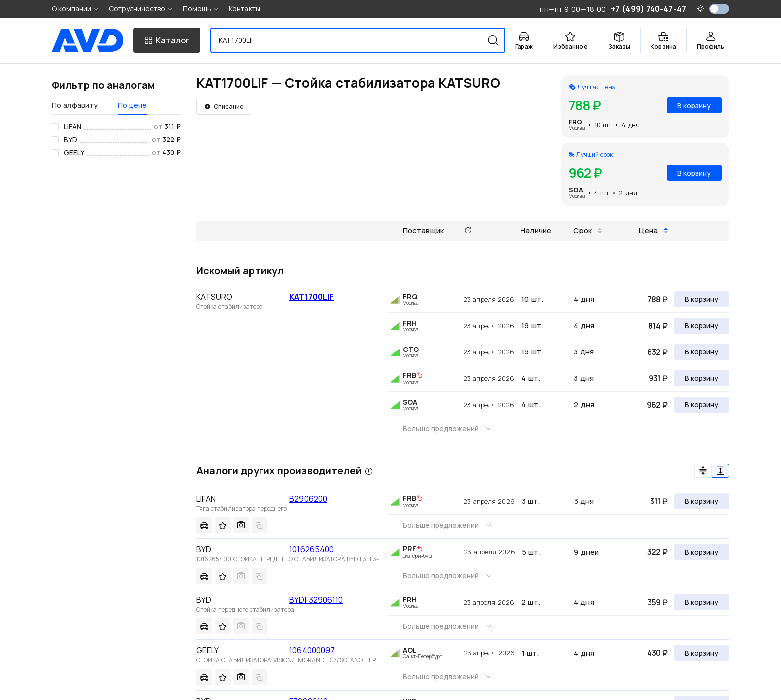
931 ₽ (658, 378)
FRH (410, 323)
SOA (576, 190)
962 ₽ (657, 405)
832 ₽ (657, 352)
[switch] (719, 9)
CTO (411, 349)
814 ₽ (658, 326)
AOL (410, 650)
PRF (410, 548)
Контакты (244, 9)
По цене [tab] (132, 105)
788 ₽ (657, 299)
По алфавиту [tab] (75, 105)
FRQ (576, 122)
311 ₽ (659, 501)
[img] (420, 376)
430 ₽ (657, 653)
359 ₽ (658, 602)
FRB (410, 375)
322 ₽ (657, 552)
